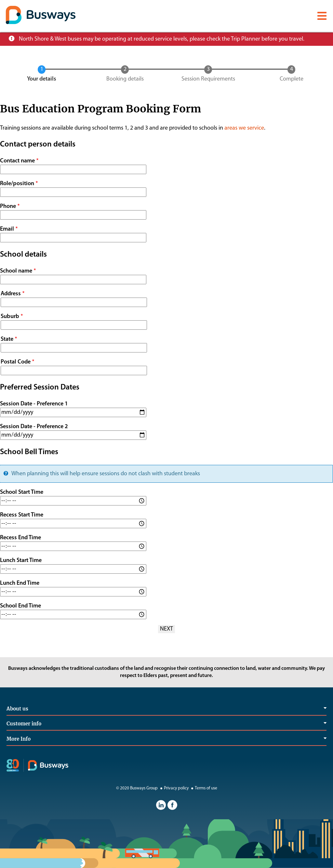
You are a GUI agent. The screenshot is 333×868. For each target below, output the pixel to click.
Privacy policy (174, 788)
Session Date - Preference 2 (34, 427)
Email (7, 229)
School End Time (20, 606)
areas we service (244, 128)
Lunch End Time (20, 583)
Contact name (17, 161)
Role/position (17, 184)
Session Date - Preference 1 (34, 404)
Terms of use (203, 788)
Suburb (10, 317)
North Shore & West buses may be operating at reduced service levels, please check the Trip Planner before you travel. (162, 39)
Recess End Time (20, 538)
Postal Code (16, 362)
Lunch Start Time (21, 561)
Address (11, 294)
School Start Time (22, 492)
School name (16, 271)
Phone (8, 206)
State (7, 339)
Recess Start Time (22, 515)
